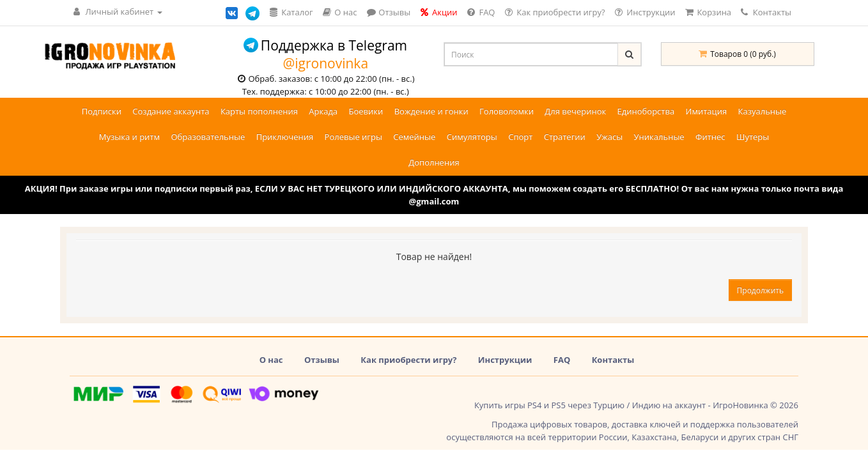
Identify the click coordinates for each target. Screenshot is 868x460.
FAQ (562, 360)
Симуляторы (472, 137)
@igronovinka (325, 63)
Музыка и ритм (129, 137)
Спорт (520, 137)
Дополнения (434, 162)
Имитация (707, 111)
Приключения (285, 137)
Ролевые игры (353, 137)
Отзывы (322, 360)
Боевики (366, 111)
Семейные (414, 137)
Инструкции (505, 360)
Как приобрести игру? (408, 360)
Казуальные (763, 111)
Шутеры (753, 137)
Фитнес (710, 137)
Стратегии (565, 137)
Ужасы (609, 137)
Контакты (766, 12)
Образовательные (208, 137)
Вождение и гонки (431, 111)
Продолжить (760, 290)
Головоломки (507, 111)
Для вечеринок (575, 111)
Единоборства (646, 111)
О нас (271, 360)
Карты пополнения (259, 111)
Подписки (102, 111)
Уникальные (659, 137)
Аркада (323, 111)
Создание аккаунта (171, 111)
